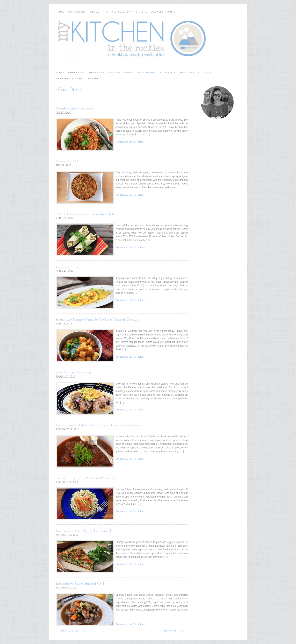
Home (60, 12)
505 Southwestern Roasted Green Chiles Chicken (86, 214)
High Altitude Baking (121, 12)
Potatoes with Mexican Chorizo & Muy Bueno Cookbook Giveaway (98, 320)
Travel (93, 78)
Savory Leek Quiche (69, 161)
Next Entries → (176, 631)
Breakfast (77, 73)
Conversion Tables (84, 12)
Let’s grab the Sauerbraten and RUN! (80, 584)
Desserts (97, 73)
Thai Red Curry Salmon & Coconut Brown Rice (85, 478)
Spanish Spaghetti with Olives (75, 109)
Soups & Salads (173, 73)
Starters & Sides (70, 78)
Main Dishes (146, 73)
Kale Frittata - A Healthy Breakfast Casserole (84, 531)
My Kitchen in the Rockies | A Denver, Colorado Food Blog (148, 40)
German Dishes (121, 73)
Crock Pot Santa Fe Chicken (73, 373)
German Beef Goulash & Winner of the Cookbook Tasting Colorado (98, 425)
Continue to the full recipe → (131, 142)
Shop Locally (153, 12)
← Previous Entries (71, 631)
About (172, 12)
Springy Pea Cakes (68, 267)
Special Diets (200, 73)
